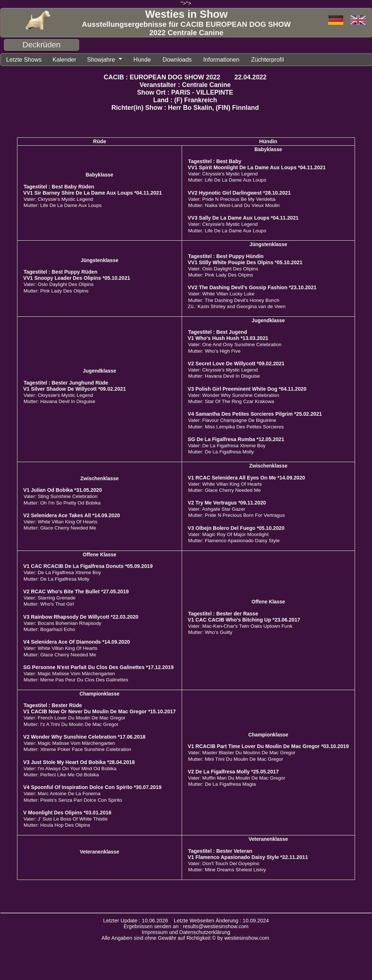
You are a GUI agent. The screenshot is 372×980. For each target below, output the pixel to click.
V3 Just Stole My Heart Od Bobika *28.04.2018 (79, 762)
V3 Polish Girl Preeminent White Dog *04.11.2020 (247, 389)
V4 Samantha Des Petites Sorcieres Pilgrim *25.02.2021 (255, 414)
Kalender (62, 59)
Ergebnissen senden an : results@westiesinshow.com (186, 926)
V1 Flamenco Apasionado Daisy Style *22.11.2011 (248, 857)
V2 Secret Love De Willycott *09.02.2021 (236, 363)
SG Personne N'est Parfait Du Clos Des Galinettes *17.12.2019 (98, 667)
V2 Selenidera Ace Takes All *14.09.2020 (72, 515)
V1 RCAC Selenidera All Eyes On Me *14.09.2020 (247, 477)
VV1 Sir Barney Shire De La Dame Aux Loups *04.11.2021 (93, 192)
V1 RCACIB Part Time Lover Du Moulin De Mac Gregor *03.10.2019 (268, 746)
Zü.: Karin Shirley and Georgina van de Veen (237, 306)
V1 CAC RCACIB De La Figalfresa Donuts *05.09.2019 (88, 566)
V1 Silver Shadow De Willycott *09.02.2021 (75, 389)
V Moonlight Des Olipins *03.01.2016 (67, 812)
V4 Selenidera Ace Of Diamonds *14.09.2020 (77, 641)
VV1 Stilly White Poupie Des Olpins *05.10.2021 (245, 262)
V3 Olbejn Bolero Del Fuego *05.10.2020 (236, 528)
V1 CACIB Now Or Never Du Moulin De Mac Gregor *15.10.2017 (100, 711)
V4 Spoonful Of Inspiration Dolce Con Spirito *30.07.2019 (92, 787)
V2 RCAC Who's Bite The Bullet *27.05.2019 (76, 591)
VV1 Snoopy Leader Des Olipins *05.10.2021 (77, 278)
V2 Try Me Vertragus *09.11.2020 (227, 502)
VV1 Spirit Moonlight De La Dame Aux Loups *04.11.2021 (257, 167)
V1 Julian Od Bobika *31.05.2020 (63, 490)
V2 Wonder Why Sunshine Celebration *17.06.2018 (84, 736)
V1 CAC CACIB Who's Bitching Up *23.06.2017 (244, 619)
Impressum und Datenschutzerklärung (186, 932)
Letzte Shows (23, 59)
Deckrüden (42, 45)
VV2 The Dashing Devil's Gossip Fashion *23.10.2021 (252, 287)
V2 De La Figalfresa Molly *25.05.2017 (233, 771)
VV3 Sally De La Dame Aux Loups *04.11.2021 (243, 217)
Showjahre (98, 59)
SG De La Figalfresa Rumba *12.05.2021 (236, 439)
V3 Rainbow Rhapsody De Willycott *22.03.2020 (81, 616)
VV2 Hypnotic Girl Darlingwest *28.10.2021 (239, 192)
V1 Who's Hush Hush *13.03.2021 (228, 338)
